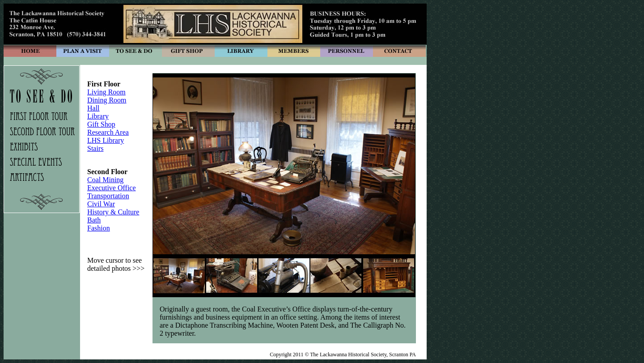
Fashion (99, 228)
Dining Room (107, 100)
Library (98, 116)
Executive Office (112, 188)
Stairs (95, 148)
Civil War (101, 204)
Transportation (108, 196)
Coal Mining (105, 180)
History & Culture (113, 212)
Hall (93, 108)
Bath (94, 220)
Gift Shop (101, 124)
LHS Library (106, 140)
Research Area (108, 132)
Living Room (106, 92)
